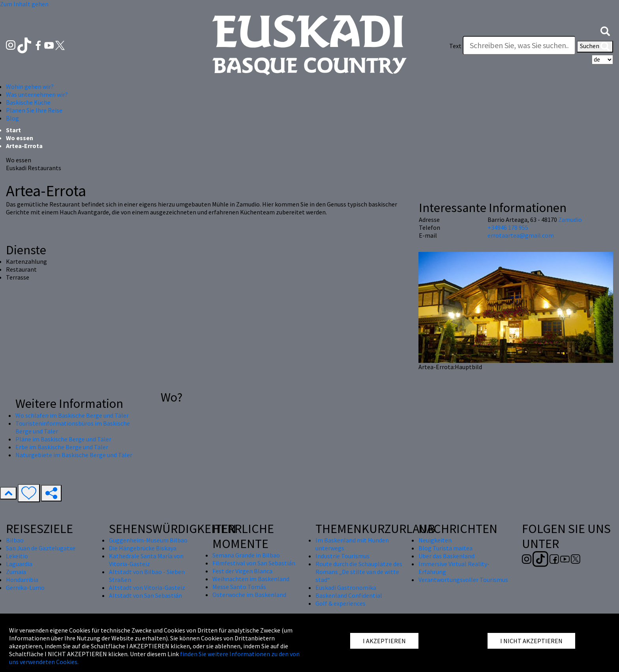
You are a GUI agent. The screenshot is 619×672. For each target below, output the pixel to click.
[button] (605, 30)
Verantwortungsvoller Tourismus (463, 580)
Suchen (595, 47)
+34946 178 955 (508, 227)
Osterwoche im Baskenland (249, 595)
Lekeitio (17, 556)
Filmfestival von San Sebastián (254, 563)
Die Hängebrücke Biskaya (143, 548)
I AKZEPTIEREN (384, 641)
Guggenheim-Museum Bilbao (148, 540)
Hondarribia (22, 580)
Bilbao (15, 540)
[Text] (519, 45)
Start (13, 130)
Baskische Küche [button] (28, 102)
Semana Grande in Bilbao (246, 555)
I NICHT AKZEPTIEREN (531, 641)
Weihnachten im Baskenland (251, 579)
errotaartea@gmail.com (521, 235)
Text (455, 46)
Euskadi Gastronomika (346, 588)
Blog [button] (12, 118)
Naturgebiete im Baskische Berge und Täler (74, 455)
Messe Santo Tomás (239, 587)
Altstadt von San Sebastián (145, 595)
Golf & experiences (340, 603)
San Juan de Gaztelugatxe (41, 548)
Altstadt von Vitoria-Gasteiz (147, 588)
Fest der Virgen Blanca (242, 571)
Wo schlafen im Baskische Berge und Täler (72, 415)
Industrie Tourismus (342, 556)
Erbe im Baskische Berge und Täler (62, 447)
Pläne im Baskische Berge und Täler (63, 439)
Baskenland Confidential (349, 595)
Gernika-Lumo (25, 588)
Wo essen (20, 138)
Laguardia (19, 564)
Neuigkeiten (435, 540)
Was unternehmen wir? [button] (37, 94)
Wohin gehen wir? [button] (30, 86)
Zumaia (16, 572)
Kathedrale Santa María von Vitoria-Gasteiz (146, 560)
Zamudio (570, 220)
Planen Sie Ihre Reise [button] (34, 110)
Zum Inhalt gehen (24, 4)
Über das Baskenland (446, 556)
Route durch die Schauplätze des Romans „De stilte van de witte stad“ (359, 572)
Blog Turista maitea (445, 548)
